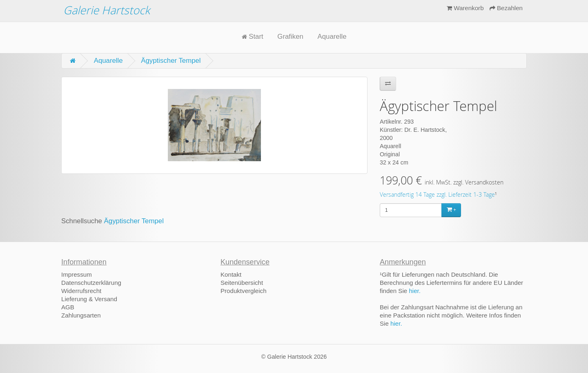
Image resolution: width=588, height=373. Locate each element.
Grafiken (290, 37)
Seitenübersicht (242, 283)
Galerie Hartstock (107, 10)
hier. (415, 291)
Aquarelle (332, 37)
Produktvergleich (244, 291)
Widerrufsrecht (81, 291)
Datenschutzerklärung (91, 283)
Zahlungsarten (81, 315)
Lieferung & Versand (89, 299)
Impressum (77, 274)
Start (253, 37)
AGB (68, 307)
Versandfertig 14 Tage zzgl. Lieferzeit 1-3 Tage (437, 195)
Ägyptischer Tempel (171, 61)
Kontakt (231, 274)
